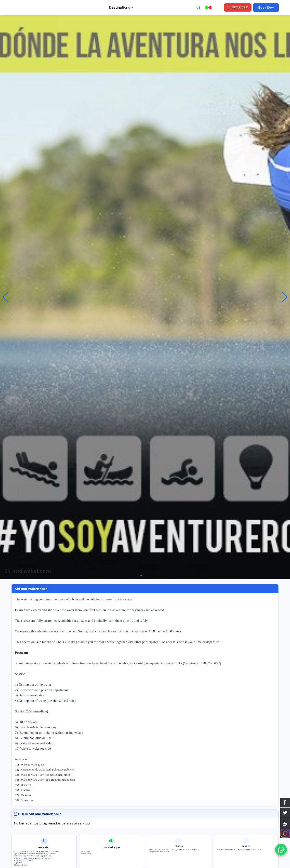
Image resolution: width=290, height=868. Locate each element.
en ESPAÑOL (214, 7)
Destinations (121, 7)
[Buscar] (198, 7)
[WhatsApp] (281, 850)
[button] (285, 297)
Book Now (266, 7)
